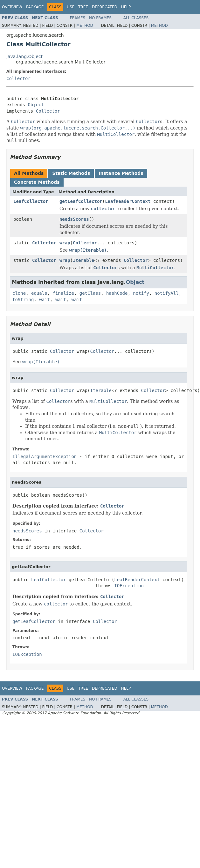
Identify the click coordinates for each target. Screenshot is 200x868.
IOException (129, 586)
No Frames (100, 18)
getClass (90, 293)
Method (85, 26)
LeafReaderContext (128, 201)
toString (23, 300)
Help (126, 7)
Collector (18, 78)
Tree (83, 7)
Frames (78, 18)
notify (141, 293)
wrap (65, 243)
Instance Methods (121, 173)
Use (71, 7)
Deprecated (105, 7)
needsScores (74, 219)
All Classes (136, 18)
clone (19, 293)
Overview (12, 7)
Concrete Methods (37, 182)
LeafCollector (31, 201)
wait (45, 300)
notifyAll (167, 293)
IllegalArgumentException (45, 456)
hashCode (117, 293)
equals (39, 293)
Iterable (83, 260)
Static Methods (71, 173)
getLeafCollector (81, 201)
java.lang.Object (24, 56)
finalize (63, 293)
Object (36, 105)
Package (35, 7)
